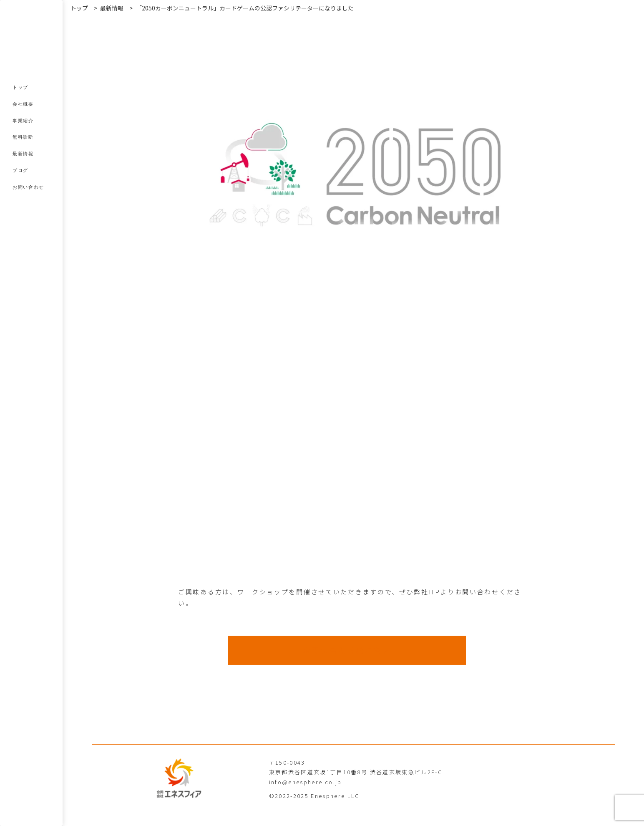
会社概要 (23, 104)
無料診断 (23, 137)
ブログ (20, 170)
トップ (20, 87)
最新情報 (23, 154)
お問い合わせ (28, 187)
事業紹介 (23, 121)
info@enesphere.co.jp (306, 782)
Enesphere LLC (335, 796)
